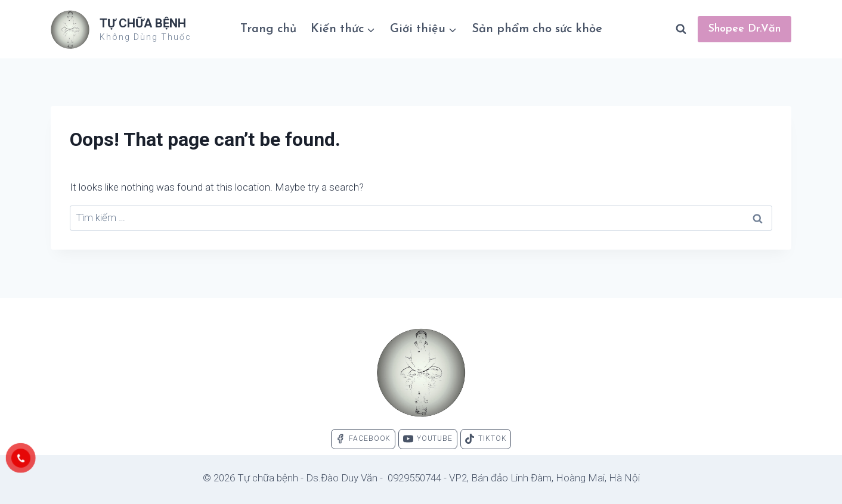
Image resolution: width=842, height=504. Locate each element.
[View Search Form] (681, 29)
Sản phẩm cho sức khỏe (537, 29)
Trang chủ (268, 29)
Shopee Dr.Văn (745, 29)
